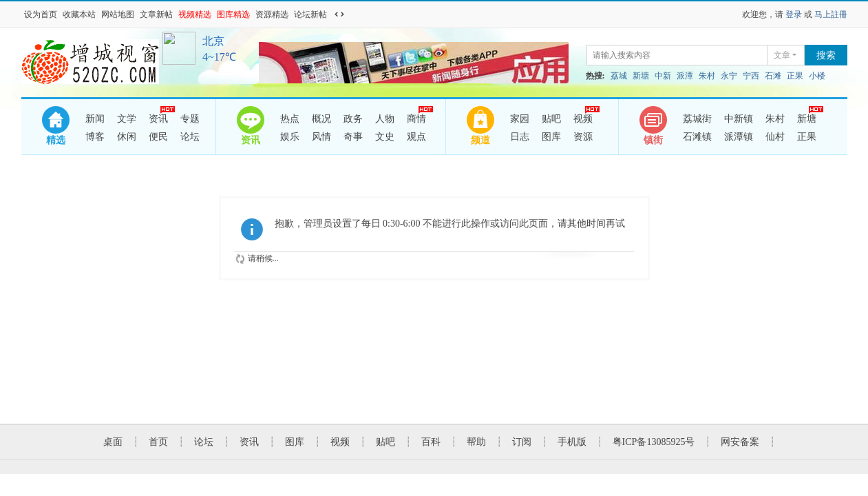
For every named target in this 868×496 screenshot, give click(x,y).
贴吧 (551, 119)
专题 (190, 119)
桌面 (113, 442)
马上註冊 (831, 14)
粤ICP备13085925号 (654, 442)
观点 (416, 137)
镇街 (653, 140)
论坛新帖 (310, 14)
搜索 (826, 55)
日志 (520, 137)
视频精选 (195, 14)
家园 (520, 119)
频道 (480, 140)
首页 (158, 442)
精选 (56, 140)
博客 (95, 137)
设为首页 (41, 14)
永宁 (729, 76)
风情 (321, 137)
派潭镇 (739, 137)
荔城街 (697, 119)
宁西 (751, 76)
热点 (290, 119)
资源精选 (272, 14)
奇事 (353, 137)
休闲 (127, 137)
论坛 (190, 137)
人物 (385, 119)
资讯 (158, 117)
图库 (551, 137)
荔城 (619, 76)
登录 (794, 14)
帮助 (476, 442)
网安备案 (740, 442)
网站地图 (118, 14)
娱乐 (290, 137)
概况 (321, 119)
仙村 (775, 137)
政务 (353, 119)
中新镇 (739, 119)
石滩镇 (697, 137)
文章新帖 (156, 14)
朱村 (707, 76)
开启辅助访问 (352, 14)
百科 (431, 442)
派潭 (685, 76)
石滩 (773, 76)
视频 (583, 117)
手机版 (572, 442)
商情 (416, 117)
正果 (795, 76)
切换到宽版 (339, 14)
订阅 (522, 442)
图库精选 (233, 14)
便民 (158, 137)
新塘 (641, 76)
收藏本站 (79, 14)
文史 (385, 137)
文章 (782, 55)
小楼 (817, 76)
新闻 (95, 119)
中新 (663, 76)
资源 (583, 137)
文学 (127, 119)
